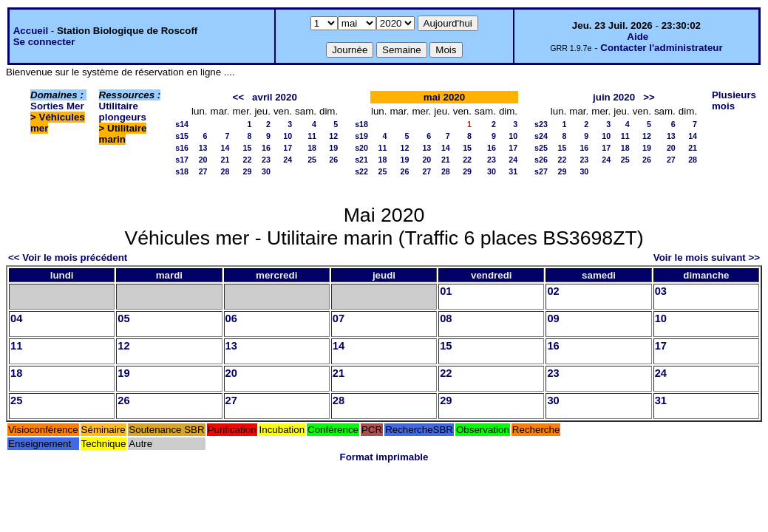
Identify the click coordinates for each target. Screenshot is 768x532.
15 (248, 148)
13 (203, 148)
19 (333, 148)
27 (203, 171)
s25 (541, 148)
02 (553, 291)
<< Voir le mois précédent (68, 258)
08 (446, 318)
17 (288, 148)
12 (333, 136)
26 (333, 160)
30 (266, 171)
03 (661, 291)
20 (203, 160)
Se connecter (44, 42)
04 (16, 318)
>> (649, 97)
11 (312, 136)
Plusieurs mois (734, 100)
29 (248, 171)
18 (312, 148)
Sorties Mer (57, 106)
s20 (361, 148)
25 (312, 160)
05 (123, 318)
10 (288, 136)
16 (266, 148)
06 (231, 318)
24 (288, 160)
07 (339, 318)
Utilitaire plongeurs (123, 112)
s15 (182, 136)
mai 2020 (444, 97)
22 (248, 160)
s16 (182, 148)
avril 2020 (275, 97)
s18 (182, 171)
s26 (541, 160)
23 (266, 160)
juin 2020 (614, 97)
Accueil (31, 31)
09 (553, 318)
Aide (638, 37)
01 (446, 291)
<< (238, 97)
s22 (361, 171)
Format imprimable (384, 457)
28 (225, 171)
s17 (182, 160)
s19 (361, 136)
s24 (541, 136)
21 (225, 160)
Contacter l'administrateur (661, 48)
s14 (182, 124)
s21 (361, 160)
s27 (541, 171)
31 (513, 171)
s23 (541, 124)
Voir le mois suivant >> (707, 258)
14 (225, 148)
